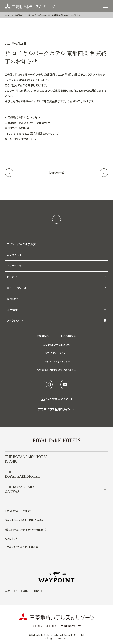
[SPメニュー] (106, 6)
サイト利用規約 (68, 336)
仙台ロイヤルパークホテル (18, 511)
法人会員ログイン (56, 399)
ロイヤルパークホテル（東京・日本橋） (24, 520)
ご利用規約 (43, 336)
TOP (7, 15)
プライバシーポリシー (56, 353)
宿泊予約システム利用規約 (57, 345)
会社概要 (12, 299)
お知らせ (19, 15)
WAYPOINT (56, 255)
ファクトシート (56, 321)
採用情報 (12, 310)
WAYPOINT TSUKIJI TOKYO (23, 591)
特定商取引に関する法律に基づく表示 (56, 370)
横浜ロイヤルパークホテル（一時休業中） (26, 529)
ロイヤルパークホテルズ (21, 244)
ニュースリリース (56, 288)
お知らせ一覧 (56, 173)
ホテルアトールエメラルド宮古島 (21, 546)
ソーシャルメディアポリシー (56, 361)
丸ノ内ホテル (11, 538)
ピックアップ (14, 266)
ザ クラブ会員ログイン (56, 409)
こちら (32, 139)
